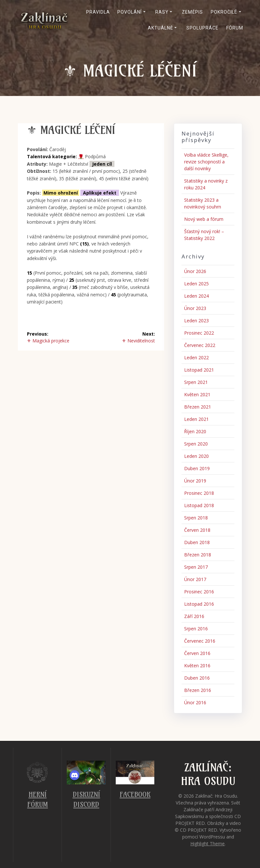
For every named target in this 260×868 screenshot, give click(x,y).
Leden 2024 (196, 296)
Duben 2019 (197, 468)
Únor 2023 (195, 308)
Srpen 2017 (196, 567)
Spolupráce (202, 28)
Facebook (135, 795)
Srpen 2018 (196, 518)
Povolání (130, 12)
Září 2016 (194, 616)
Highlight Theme (207, 844)
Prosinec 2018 (199, 493)
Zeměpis (192, 12)
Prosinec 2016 (199, 592)
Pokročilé (224, 12)
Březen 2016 (198, 690)
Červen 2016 (197, 653)
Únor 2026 (195, 271)
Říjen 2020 (195, 431)
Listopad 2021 (199, 370)
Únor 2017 (195, 579)
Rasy (162, 12)
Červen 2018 (197, 530)
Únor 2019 (195, 481)
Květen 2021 (197, 394)
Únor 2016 (195, 702)
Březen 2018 (198, 555)
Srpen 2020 (196, 444)
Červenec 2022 (200, 345)
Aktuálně (160, 28)
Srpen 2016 (196, 629)
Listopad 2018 (199, 505)
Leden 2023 (196, 321)
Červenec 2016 (200, 641)
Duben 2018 (197, 542)
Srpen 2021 (196, 382)
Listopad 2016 (199, 604)
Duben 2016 (197, 678)
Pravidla (98, 12)
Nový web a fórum (204, 219)
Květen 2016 (197, 666)
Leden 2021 (196, 419)
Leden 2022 (196, 357)
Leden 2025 (196, 284)
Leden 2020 (196, 456)
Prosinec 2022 (199, 333)
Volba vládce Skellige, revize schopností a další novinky (206, 162)
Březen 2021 (198, 407)
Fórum (235, 28)
